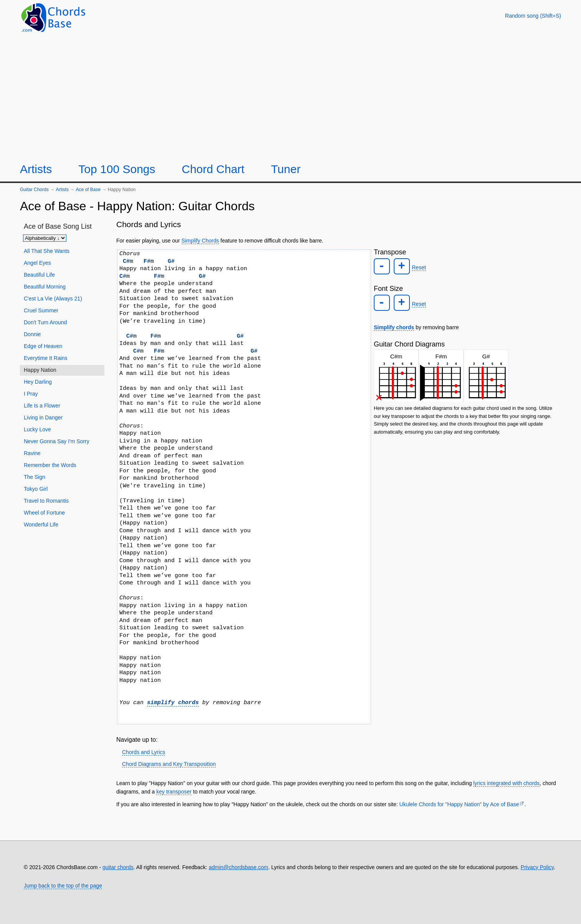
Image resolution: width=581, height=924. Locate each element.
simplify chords (173, 703)
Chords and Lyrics (144, 752)
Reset (417, 267)
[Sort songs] (45, 238)
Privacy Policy (537, 867)
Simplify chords (394, 325)
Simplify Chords (200, 241)
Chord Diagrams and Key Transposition (169, 764)
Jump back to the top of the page (63, 886)
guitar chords (118, 867)
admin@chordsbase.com (239, 867)
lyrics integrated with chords (506, 783)
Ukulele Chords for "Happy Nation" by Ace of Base (459, 804)
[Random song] (533, 16)
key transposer (174, 792)
